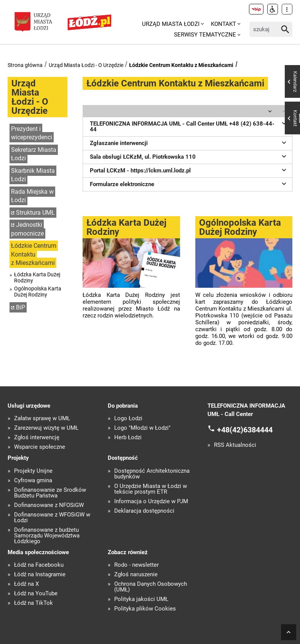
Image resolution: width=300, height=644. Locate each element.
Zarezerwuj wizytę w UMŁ (46, 428)
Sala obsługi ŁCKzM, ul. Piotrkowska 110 (189, 156)
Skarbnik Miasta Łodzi (33, 175)
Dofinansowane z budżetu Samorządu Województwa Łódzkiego (47, 536)
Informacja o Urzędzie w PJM (151, 501)
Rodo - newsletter (136, 565)
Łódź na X (26, 584)
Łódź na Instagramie (40, 575)
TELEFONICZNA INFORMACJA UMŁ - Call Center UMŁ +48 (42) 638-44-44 (189, 126)
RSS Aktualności (235, 445)
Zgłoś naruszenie (136, 575)
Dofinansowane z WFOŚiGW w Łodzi (52, 518)
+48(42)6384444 (245, 429)
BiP (21, 307)
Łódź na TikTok (34, 603)
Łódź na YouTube (36, 594)
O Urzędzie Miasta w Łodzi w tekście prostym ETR (151, 489)
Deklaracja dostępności (144, 511)
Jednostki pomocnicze (27, 229)
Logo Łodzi (128, 418)
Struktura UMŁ (35, 213)
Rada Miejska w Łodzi (32, 196)
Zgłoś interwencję (37, 438)
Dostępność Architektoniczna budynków (152, 474)
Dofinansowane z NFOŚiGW (49, 505)
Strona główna (25, 65)
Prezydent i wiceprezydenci (32, 133)
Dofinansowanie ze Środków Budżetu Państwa (50, 493)
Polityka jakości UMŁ (141, 599)
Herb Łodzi (128, 438)
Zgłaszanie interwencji (189, 142)
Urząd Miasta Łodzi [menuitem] (171, 24)
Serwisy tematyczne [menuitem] (205, 35)
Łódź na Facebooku (39, 565)
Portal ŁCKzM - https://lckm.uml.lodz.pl (189, 170)
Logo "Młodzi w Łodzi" (142, 428)
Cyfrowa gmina (33, 481)
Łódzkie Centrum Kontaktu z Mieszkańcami (181, 65)
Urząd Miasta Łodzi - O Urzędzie (86, 65)
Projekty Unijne (33, 471)
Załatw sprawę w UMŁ (42, 418)
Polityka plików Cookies (145, 609)
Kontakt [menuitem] (223, 24)
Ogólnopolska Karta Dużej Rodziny (38, 292)
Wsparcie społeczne (40, 447)
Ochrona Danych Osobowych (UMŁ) (151, 587)
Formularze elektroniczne (189, 183)
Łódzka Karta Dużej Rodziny (37, 277)
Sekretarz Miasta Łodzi (34, 154)
